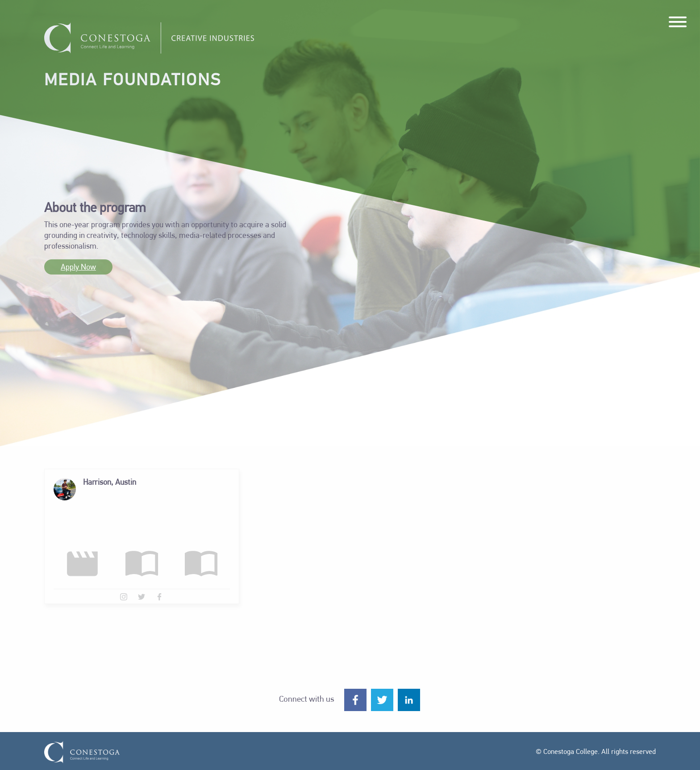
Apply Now (78, 268)
